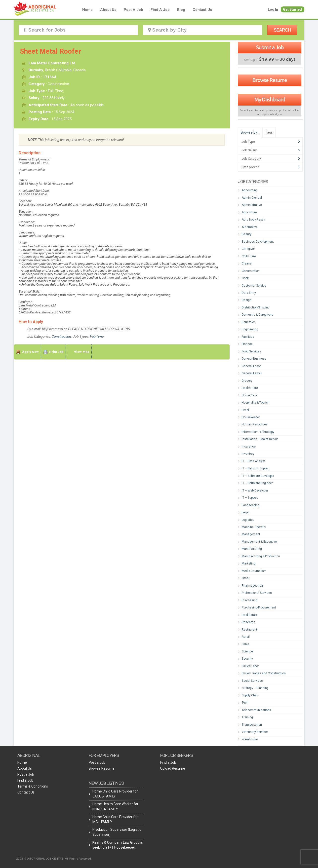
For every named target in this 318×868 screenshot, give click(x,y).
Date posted (250, 167)
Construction (61, 337)
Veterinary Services (255, 732)
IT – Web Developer (255, 491)
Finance (247, 344)
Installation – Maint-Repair (260, 439)
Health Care (250, 388)
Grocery (247, 381)
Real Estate (250, 615)
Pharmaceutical (253, 586)
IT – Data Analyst (254, 461)
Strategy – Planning (255, 688)
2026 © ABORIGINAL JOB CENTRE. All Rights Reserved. (54, 859)
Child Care (249, 256)
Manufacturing (252, 549)
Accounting (250, 190)
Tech (245, 703)
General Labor (251, 366)
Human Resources (255, 424)
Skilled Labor (250, 666)
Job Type (248, 142)
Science (247, 651)
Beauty (247, 234)
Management (251, 534)
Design (247, 300)
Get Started (292, 9)
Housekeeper (251, 417)
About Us (108, 10)
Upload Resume (173, 768)
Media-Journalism (254, 571)
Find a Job (160, 10)
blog (181, 10)
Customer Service (254, 286)
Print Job (56, 352)
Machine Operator (254, 527)
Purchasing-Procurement (259, 607)
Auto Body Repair (254, 220)
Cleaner (247, 264)
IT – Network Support (256, 468)
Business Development (258, 242)
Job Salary (249, 150)
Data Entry (249, 293)
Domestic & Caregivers (258, 315)
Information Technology (258, 432)
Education (249, 322)
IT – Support (250, 498)
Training (247, 717)
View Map (82, 352)
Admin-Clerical (252, 198)
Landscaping (251, 505)
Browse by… (250, 132)
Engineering (250, 329)
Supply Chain (250, 695)
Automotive (250, 227)
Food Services (251, 351)
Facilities (248, 337)
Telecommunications (256, 710)
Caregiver (248, 249)
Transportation (252, 725)
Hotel (245, 410)
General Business (254, 359)
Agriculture (249, 212)
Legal (245, 512)
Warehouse (250, 739)
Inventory (248, 454)
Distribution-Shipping (256, 307)
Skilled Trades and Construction (264, 673)
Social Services (252, 681)
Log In (273, 9)
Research (248, 622)
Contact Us (202, 10)
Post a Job (133, 10)
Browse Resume (270, 80)
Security (247, 659)
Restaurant (249, 630)
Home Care (249, 395)
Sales (246, 644)
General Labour (252, 373)
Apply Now (30, 352)
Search (282, 30)
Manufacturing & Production (261, 556)
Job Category (251, 159)
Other (246, 578)
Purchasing (250, 600)
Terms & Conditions (33, 786)
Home (87, 10)
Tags (269, 132)
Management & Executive (259, 542)
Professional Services (257, 593)
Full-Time (97, 337)
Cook (245, 278)
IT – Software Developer (258, 476)
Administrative (252, 205)
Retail (246, 637)
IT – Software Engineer (257, 483)
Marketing (249, 564)
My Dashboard (270, 99)
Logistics (248, 520)
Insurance (249, 447)
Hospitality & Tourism (256, 403)
